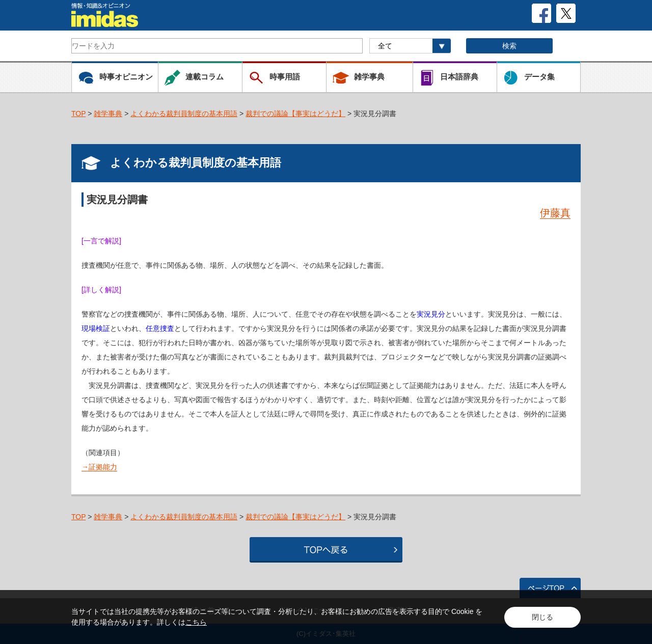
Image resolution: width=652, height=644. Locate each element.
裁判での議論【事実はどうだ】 (295, 114)
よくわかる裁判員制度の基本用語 (184, 114)
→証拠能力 (99, 467)
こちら (196, 622)
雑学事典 (108, 114)
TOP (78, 114)
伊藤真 (555, 213)
